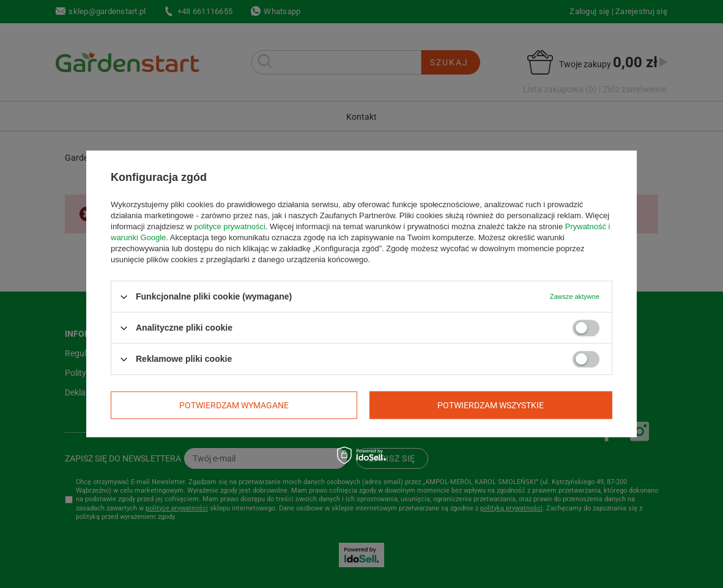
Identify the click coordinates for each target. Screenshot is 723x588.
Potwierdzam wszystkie (491, 405)
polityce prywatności (230, 226)
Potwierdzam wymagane (234, 405)
